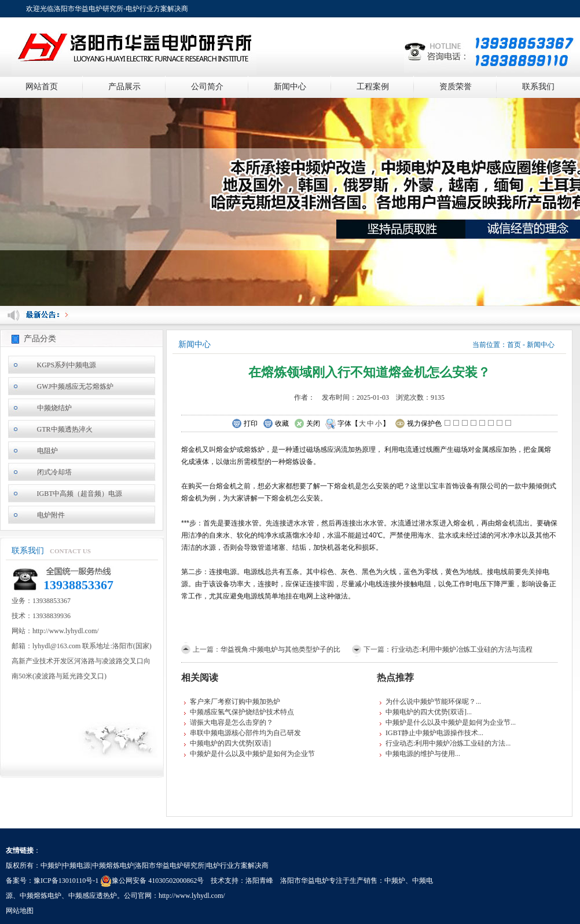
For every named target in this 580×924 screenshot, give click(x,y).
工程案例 (373, 87)
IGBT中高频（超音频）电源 (80, 494)
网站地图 (20, 911)
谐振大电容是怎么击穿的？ (232, 722)
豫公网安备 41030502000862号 (152, 881)
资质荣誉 (456, 87)
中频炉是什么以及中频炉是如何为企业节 (252, 754)
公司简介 (207, 87)
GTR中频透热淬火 (65, 429)
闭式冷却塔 (54, 472)
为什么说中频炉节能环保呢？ (431, 702)
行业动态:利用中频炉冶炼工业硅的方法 (445, 743)
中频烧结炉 (54, 408)
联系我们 (538, 87)
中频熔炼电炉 (41, 896)
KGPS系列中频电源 (67, 365)
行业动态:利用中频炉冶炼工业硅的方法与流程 (462, 649)
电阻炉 (47, 451)
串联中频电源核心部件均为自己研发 (245, 733)
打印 (245, 424)
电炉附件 (51, 515)
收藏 (276, 424)
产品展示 (124, 87)
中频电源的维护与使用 (420, 754)
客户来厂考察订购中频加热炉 (235, 702)
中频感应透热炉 (93, 896)
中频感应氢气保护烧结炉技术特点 (242, 712)
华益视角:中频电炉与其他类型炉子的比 (280, 649)
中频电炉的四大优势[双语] (230, 743)
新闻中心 (290, 87)
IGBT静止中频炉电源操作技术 (432, 733)
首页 (514, 345)
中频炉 (395, 881)
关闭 (307, 424)
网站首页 (42, 87)
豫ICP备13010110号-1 (66, 881)
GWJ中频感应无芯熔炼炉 (76, 386)
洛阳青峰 (259, 881)
